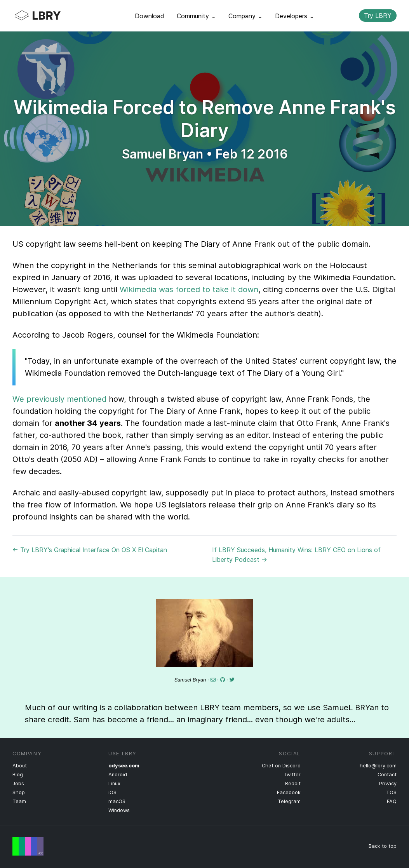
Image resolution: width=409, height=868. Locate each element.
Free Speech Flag (28, 846)
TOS (391, 792)
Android (118, 775)
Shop (19, 792)
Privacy (388, 783)
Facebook (289, 792)
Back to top (383, 846)
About (20, 766)
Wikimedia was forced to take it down (189, 289)
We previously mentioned (59, 399)
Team (19, 801)
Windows (119, 810)
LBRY (53, 16)
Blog (18, 775)
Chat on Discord (281, 766)
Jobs (18, 783)
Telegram (289, 801)
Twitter (292, 775)
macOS (117, 801)
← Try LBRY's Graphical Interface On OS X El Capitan (90, 550)
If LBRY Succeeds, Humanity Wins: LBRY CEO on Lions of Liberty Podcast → (296, 555)
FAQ (392, 801)
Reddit (293, 783)
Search (346, 16)
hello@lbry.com (378, 766)
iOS (112, 792)
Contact (387, 775)
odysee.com (124, 766)
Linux (114, 783)
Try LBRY (378, 16)
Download (150, 16)
